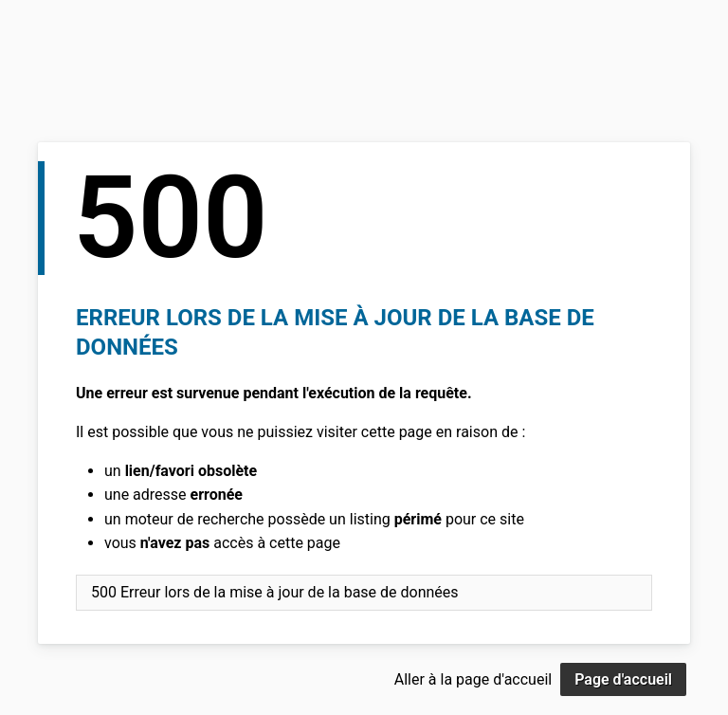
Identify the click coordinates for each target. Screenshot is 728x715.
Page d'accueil (623, 679)
